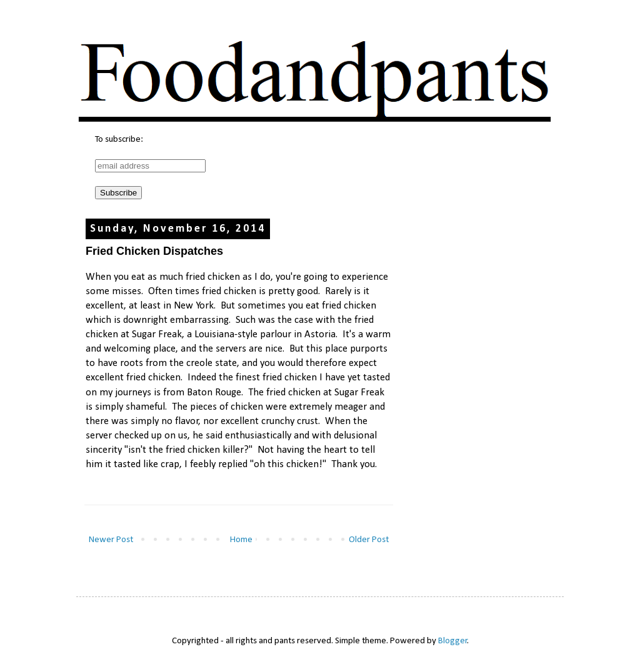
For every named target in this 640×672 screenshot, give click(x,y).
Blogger (453, 641)
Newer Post (111, 540)
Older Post (369, 540)
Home (241, 540)
